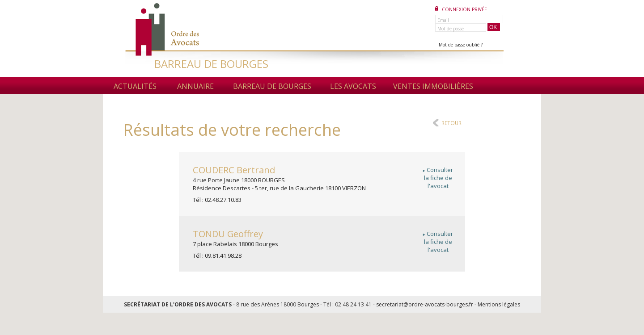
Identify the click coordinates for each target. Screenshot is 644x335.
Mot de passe (451, 29)
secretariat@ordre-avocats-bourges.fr (425, 304)
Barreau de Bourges (272, 86)
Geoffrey (228, 234)
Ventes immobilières (433, 86)
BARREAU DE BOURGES (211, 64)
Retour (451, 123)
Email (443, 20)
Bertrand (234, 170)
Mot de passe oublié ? (461, 45)
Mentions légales (499, 304)
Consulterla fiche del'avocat (438, 178)
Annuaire (195, 86)
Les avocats (353, 86)
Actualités (135, 86)
